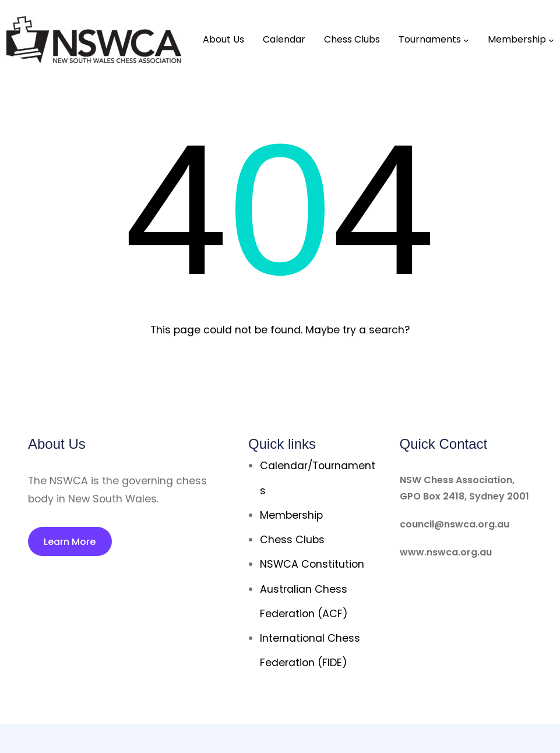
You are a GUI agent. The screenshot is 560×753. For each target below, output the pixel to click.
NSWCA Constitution (312, 564)
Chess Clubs (292, 540)
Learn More (70, 542)
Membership (291, 515)
